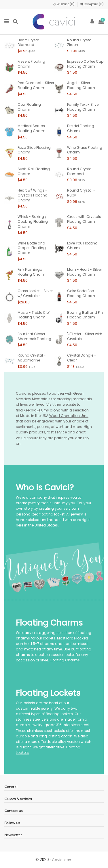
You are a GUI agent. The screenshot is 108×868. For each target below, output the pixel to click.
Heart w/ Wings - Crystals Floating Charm (33, 195)
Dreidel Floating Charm (81, 128)
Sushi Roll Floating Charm (34, 171)
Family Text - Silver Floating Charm (83, 107)
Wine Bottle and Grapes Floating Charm (32, 248)
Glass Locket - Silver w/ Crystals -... (35, 293)
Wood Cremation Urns (69, 416)
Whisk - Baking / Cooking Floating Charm (33, 221)
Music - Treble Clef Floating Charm (34, 315)
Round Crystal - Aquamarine (32, 358)
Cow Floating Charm (29, 107)
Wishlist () (64, 4)
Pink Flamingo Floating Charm (32, 272)
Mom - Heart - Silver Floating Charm (85, 272)
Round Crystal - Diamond (81, 171)
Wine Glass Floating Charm (85, 150)
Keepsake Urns (36, 410)
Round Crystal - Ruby (81, 193)
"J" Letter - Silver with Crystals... (85, 336)
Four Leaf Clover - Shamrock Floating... (36, 336)
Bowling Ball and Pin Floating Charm (85, 315)
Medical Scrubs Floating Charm (32, 128)
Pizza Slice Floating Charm (34, 150)
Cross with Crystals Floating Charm (84, 219)
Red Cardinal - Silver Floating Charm (36, 85)
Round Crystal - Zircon (81, 42)
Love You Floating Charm (82, 246)
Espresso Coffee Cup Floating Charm (85, 64)
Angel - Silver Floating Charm (81, 85)
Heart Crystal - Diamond (30, 42)
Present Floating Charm (31, 64)
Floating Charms (65, 660)
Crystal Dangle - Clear (82, 358)
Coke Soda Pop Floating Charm (81, 293)
